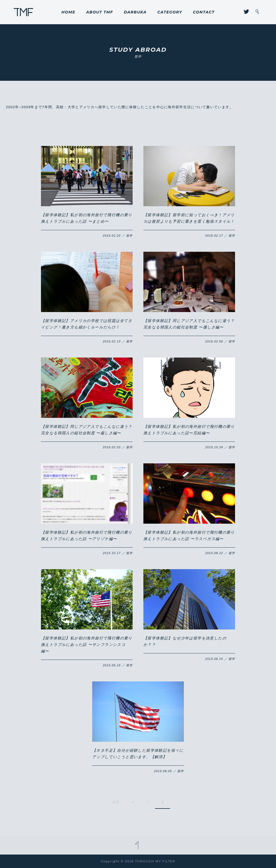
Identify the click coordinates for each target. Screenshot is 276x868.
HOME (68, 12)
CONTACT (204, 12)
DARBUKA (135, 12)
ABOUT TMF (99, 12)
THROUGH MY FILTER (24, 12)
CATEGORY (170, 12)
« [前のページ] (133, 802)
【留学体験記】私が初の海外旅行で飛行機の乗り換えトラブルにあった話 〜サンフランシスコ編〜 (87, 645)
